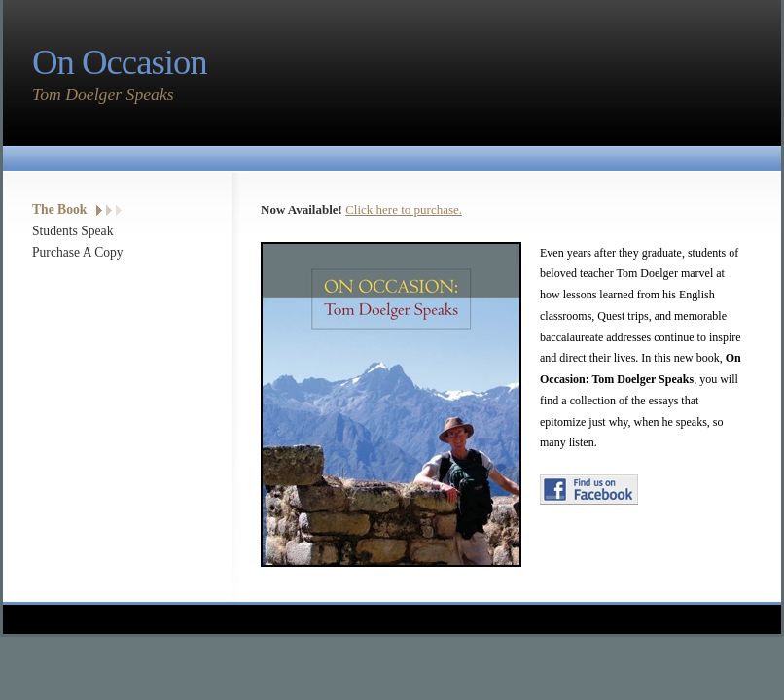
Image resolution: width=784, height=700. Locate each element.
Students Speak (72, 231)
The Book (59, 210)
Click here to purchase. (404, 210)
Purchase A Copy (78, 252)
